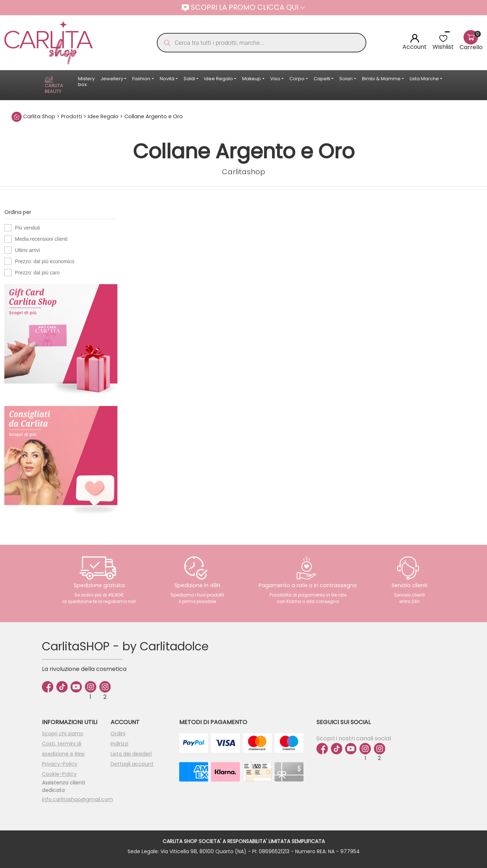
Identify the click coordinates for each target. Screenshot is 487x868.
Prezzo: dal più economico (44, 261)
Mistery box (86, 82)
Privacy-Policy (60, 764)
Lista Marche (424, 79)
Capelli (322, 79)
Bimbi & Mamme (381, 79)
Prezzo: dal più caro (37, 273)
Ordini (118, 734)
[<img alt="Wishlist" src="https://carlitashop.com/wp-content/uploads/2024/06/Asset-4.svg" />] (443, 38)
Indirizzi (119, 744)
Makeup (251, 79)
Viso (275, 79)
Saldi (189, 79)
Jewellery (112, 79)
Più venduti (27, 228)
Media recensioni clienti (41, 239)
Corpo (297, 79)
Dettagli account (132, 764)
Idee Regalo (219, 79)
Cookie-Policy (59, 774)
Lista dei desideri (131, 754)
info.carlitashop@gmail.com (77, 799)
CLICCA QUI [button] (281, 7)
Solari (346, 79)
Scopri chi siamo (63, 734)
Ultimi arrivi (27, 250)
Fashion (141, 79)
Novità (167, 79)
